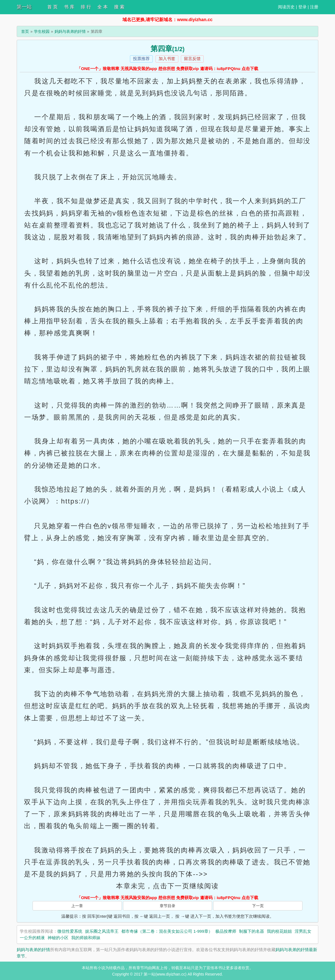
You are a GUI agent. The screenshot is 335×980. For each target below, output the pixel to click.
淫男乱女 (303, 931)
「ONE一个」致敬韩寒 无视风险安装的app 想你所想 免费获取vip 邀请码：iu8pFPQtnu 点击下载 (167, 69)
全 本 (102, 7)
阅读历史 (286, 7)
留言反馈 (192, 59)
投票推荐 (141, 59)
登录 (302, 7)
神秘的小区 (58, 938)
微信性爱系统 (70, 931)
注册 (314, 7)
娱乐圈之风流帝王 (102, 931)
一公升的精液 (32, 938)
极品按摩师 (226, 931)
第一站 (24, 7)
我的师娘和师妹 (86, 938)
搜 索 (119, 7)
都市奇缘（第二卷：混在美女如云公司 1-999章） (167, 931)
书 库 (69, 7)
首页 (25, 31)
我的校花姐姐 (279, 931)
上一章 (77, 906)
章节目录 (167, 906)
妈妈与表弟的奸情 (70, 31)
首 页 (52, 7)
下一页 (258, 906)
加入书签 (167, 59)
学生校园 (42, 31)
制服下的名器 (252, 931)
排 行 (86, 7)
